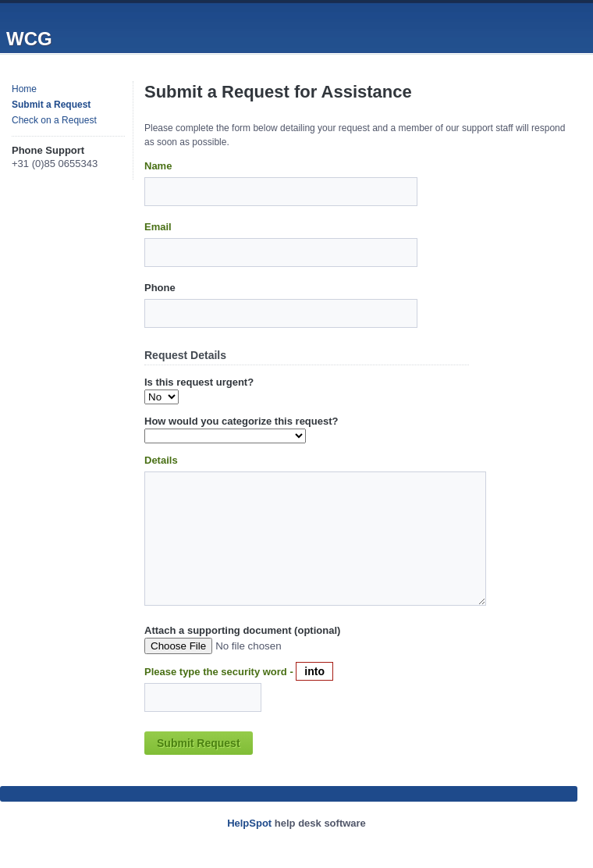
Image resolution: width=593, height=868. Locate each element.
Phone (160, 288)
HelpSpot (249, 823)
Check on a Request (54, 120)
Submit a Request (51, 105)
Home (24, 89)
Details (161, 460)
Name (158, 166)
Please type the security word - (220, 672)
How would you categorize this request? (241, 421)
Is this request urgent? (199, 382)
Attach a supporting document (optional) (242, 630)
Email (158, 227)
